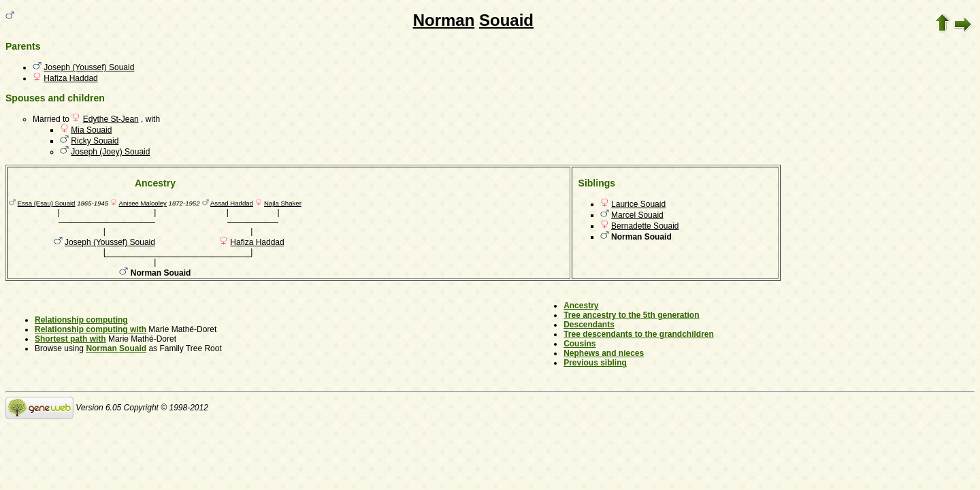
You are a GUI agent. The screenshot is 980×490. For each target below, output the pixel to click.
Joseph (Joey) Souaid (110, 152)
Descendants (589, 325)
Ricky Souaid (95, 141)
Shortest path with (70, 339)
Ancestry (581, 306)
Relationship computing (81, 320)
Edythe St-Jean (111, 119)
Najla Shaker (283, 203)
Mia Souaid (91, 130)
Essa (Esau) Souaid (47, 203)
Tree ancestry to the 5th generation (631, 315)
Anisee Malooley (143, 203)
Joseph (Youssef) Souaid (89, 67)
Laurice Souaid (638, 204)
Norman (444, 20)
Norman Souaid (116, 348)
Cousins (579, 344)
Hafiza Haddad (70, 78)
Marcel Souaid (637, 215)
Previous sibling (595, 363)
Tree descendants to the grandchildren (639, 334)
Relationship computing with (91, 329)
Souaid (506, 20)
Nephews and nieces (604, 353)
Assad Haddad (232, 203)
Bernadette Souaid (645, 226)
